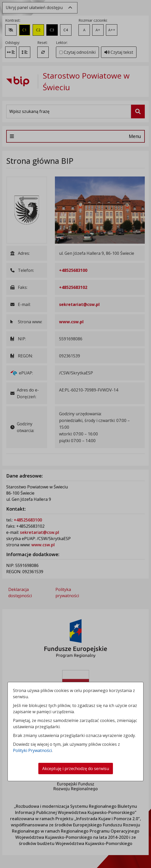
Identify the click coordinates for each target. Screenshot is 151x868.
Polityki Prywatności (32, 750)
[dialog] (75, 434)
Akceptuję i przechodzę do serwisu (76, 769)
